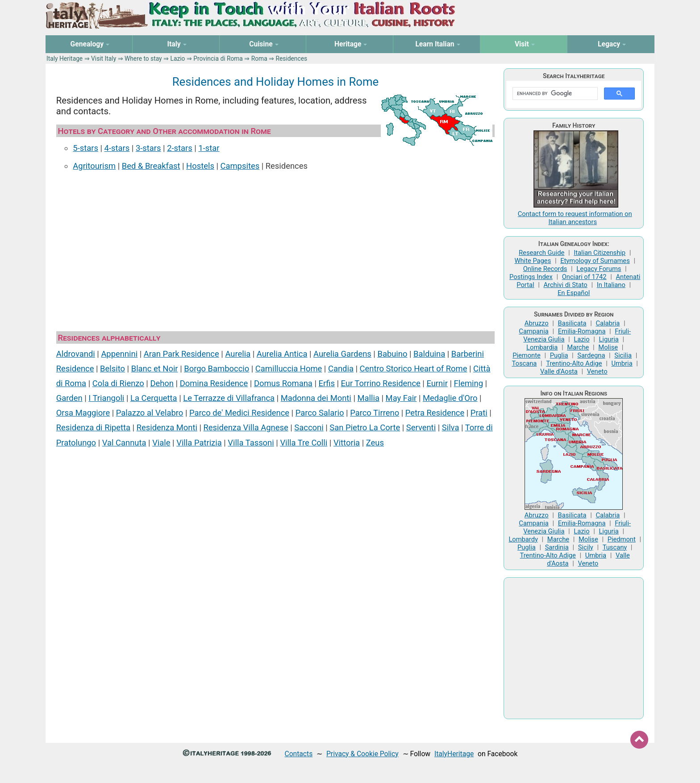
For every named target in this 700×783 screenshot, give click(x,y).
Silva (451, 427)
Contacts (299, 754)
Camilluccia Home (289, 369)
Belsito (112, 369)
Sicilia (623, 355)
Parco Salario (320, 413)
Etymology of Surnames (595, 261)
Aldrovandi (76, 354)
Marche (578, 347)
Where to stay (143, 58)
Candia (341, 369)
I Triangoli (106, 398)
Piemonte (527, 355)
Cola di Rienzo (118, 383)
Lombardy (523, 539)
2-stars (180, 148)
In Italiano (611, 285)
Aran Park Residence (181, 354)
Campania (533, 331)
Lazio (177, 58)
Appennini (119, 354)
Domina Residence (214, 383)
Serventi (421, 427)
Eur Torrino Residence (381, 383)
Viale (161, 443)
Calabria (608, 323)
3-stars (148, 148)
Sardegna (591, 355)
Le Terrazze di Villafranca (229, 398)
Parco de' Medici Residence (239, 413)
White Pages (533, 261)
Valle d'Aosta (559, 371)
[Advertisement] (275, 248)
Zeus (375, 443)
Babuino (392, 354)
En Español (574, 293)
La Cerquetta (154, 398)
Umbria (622, 363)
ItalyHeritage (454, 754)
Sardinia (557, 547)
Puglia (559, 355)
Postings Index (531, 277)
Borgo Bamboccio (217, 369)
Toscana (524, 363)
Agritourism (94, 166)
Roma (259, 58)
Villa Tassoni (251, 443)
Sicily (586, 547)
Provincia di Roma (218, 58)
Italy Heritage (65, 58)
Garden (69, 398)
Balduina (429, 354)
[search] (554, 94)
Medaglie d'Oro (450, 398)
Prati (479, 413)
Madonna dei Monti (316, 398)
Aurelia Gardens (342, 354)
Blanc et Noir (155, 369)
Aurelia (238, 354)
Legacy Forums (599, 269)
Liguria (608, 339)
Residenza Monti (167, 427)
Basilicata (572, 323)
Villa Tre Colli (304, 443)
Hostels (200, 166)
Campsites (240, 166)
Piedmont (622, 539)
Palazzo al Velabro (150, 413)
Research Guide (542, 253)
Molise (608, 347)
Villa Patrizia (199, 443)
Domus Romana (283, 383)
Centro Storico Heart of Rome (414, 369)
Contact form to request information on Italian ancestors (575, 218)
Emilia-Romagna (582, 331)
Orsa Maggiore (83, 413)
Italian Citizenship (600, 253)
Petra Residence (435, 413)
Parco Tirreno (375, 413)
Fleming (469, 383)
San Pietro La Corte (365, 427)
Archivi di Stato (565, 285)
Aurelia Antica (282, 354)
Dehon (162, 383)
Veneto (597, 371)
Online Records (545, 269)
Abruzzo (537, 323)
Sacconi (309, 427)
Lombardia (542, 347)
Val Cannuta (124, 443)
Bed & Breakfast (151, 166)
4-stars (117, 148)
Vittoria (347, 443)
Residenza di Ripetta (93, 427)
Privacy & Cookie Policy (362, 754)
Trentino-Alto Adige (574, 363)
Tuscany (615, 547)
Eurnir (437, 383)
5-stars (85, 148)
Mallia (368, 398)
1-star (209, 148)
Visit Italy (104, 58)
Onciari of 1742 (584, 277)
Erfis (327, 383)
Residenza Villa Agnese (246, 427)
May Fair (401, 398)
